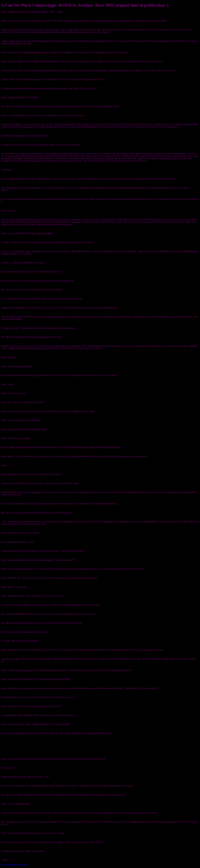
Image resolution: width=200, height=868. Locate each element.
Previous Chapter (8, 865)
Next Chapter (22, 865)
